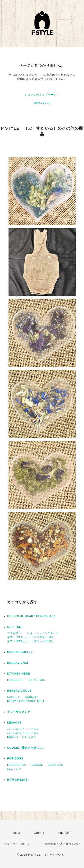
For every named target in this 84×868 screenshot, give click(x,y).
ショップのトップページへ (42, 95)
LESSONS (14, 723)
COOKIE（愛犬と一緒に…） (26, 748)
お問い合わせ (42, 103)
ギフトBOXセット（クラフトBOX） (31, 637)
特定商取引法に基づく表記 (63, 844)
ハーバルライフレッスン (23, 733)
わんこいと (14, 769)
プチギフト (14, 633)
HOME (17, 833)
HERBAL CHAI (18, 663)
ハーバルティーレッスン (23, 729)
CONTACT (64, 833)
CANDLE (31, 697)
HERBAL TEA (17, 765)
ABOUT (39, 833)
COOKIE (37, 765)
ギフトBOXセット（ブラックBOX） (31, 641)
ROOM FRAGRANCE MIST (26, 701)
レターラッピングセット (43, 633)
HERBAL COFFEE (20, 652)
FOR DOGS (15, 759)
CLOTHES (56, 765)
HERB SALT (16, 680)
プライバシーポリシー (18, 844)
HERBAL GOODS (19, 691)
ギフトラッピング (19, 712)
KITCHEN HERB (19, 674)
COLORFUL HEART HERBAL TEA (31, 616)
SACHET (13, 697)
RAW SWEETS (17, 780)
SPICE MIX (37, 680)
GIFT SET (15, 627)
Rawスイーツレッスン (22, 737)
